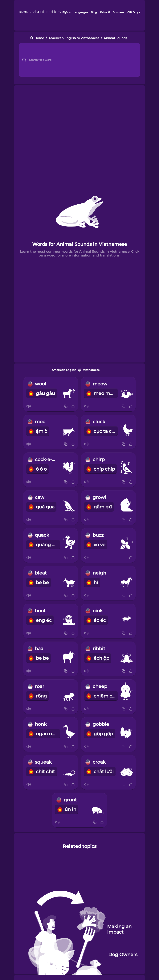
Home (39, 38)
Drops (67, 12)
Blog (94, 12)
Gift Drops (134, 12)
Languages (81, 12)
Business (118, 12)
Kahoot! (105, 12)
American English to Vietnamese (74, 38)
